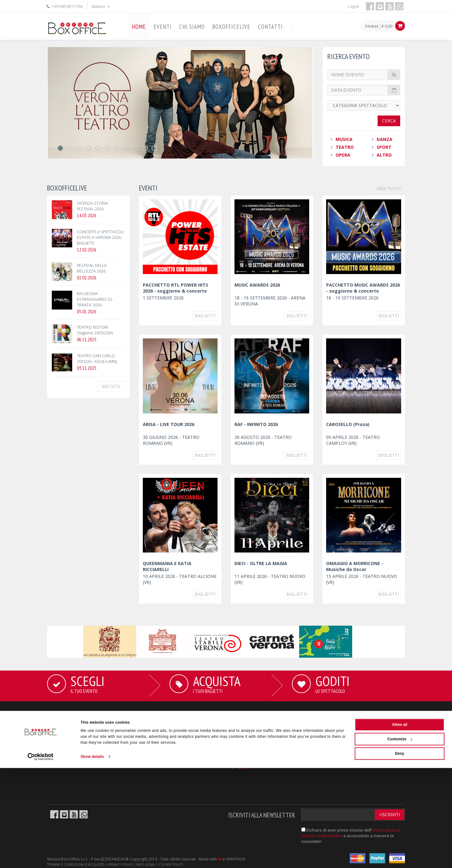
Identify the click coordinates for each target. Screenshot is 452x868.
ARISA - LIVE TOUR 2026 (169, 424)
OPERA (343, 155)
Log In (354, 6)
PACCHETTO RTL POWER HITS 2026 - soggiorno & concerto (175, 288)
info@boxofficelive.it (354, 758)
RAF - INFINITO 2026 (256, 424)
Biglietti (205, 316)
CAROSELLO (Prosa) (348, 424)
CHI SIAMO (192, 27)
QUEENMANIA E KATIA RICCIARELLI (167, 566)
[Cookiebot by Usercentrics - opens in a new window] (41, 857)
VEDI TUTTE (111, 386)
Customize (400, 839)
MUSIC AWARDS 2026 (257, 285)
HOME (139, 27)
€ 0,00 (387, 26)
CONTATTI (270, 27)
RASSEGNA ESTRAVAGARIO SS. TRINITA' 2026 (95, 299)
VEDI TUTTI (389, 189)
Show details (92, 857)
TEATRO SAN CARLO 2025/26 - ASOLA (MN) (97, 359)
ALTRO (384, 155)
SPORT (384, 147)
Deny (399, 854)
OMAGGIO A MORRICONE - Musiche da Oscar (355, 566)
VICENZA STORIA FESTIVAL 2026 (92, 206)
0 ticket (372, 26)
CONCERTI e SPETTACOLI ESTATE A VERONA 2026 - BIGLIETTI (100, 237)
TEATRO (345, 147)
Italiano (101, 6)
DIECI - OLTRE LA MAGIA (261, 563)
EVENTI (163, 27)
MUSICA (344, 139)
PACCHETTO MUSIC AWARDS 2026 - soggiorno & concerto (363, 288)
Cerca (389, 121)
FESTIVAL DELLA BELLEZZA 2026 (92, 268)
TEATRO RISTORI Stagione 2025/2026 (95, 330)
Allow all (400, 825)
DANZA (385, 139)
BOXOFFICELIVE (231, 27)
